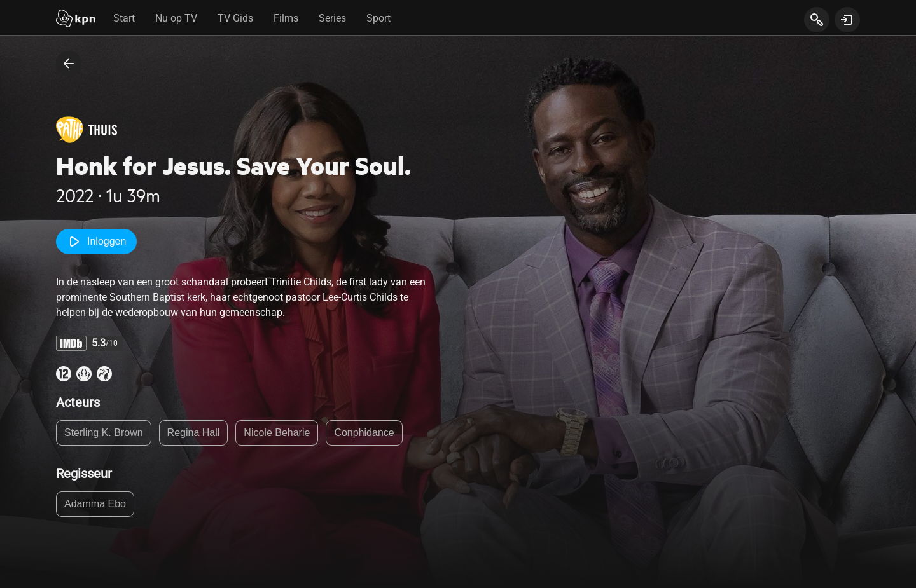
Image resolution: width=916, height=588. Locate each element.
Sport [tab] (378, 18)
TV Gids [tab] (235, 18)
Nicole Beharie (277, 433)
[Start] (76, 20)
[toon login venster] (847, 20)
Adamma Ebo (95, 504)
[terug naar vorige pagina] (69, 64)
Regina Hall (194, 433)
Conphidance (364, 433)
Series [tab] (332, 18)
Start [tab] (124, 18)
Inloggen (96, 242)
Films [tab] (286, 18)
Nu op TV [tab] (176, 18)
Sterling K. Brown (104, 433)
